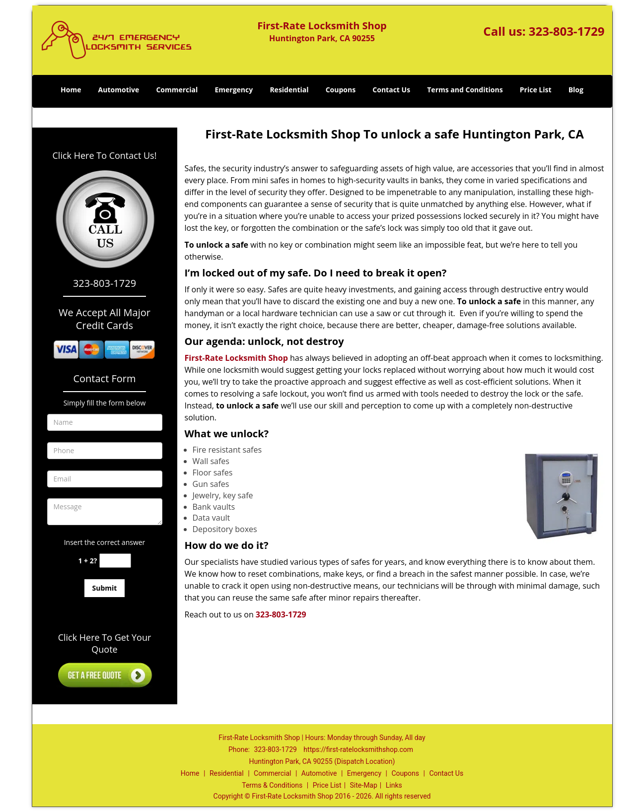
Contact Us (391, 90)
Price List (536, 90)
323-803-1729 (567, 31)
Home (71, 90)
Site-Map (364, 785)
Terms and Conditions (465, 90)
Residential (289, 90)
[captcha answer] (115, 561)
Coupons (341, 90)
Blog (576, 90)
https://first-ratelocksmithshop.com (358, 749)
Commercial (177, 90)
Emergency (234, 90)
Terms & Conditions (272, 785)
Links (394, 785)
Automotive (119, 90)
